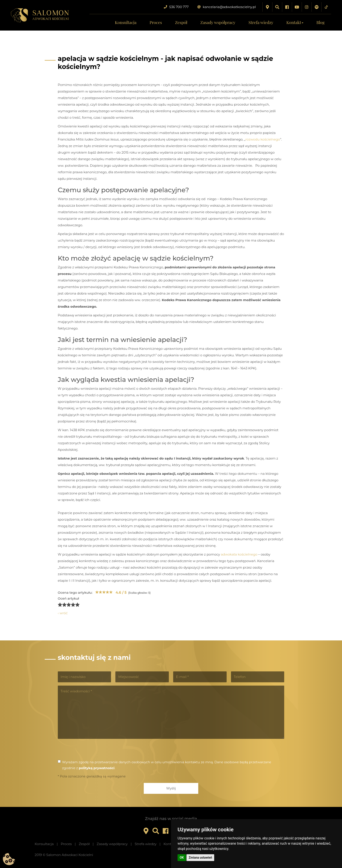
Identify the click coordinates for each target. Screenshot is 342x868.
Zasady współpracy (218, 22)
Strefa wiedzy (261, 22)
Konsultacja (126, 22)
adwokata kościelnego (239, 554)
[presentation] (91, 751)
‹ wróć (63, 613)
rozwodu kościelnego (263, 139)
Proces (156, 22)
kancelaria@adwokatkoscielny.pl (227, 7)
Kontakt (295, 22)
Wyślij (171, 788)
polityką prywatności (97, 768)
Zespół (181, 22)
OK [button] (182, 858)
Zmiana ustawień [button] (200, 858)
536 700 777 (176, 7)
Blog (321, 22)
